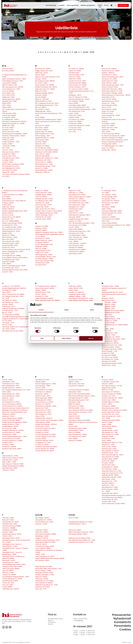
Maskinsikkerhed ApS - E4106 (111, 313)
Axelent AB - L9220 (8, 172)
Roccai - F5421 (73, 426)
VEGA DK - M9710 (41, 544)
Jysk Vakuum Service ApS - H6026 (13, 331)
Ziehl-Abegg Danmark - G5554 (78, 534)
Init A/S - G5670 (107, 215)
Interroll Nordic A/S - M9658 (111, 219)
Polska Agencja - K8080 (43, 422)
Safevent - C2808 (107, 384)
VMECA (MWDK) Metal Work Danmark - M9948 (50, 558)
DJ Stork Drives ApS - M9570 (111, 134)
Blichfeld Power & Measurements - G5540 (48, 119)
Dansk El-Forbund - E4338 (110, 87)
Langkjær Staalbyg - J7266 (77, 296)
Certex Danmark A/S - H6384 (77, 85)
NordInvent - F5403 (8, 416)
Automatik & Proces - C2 (10, 158)
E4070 (17, 402)
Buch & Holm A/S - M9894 (44, 162)
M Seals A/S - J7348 (108, 353)
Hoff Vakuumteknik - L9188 (77, 235)
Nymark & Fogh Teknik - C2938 (12, 449)
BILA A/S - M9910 (41, 107)
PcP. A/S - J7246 (40, 388)
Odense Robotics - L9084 (10, 456)
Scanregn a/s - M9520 (109, 406)
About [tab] (92, 310)
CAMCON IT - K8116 (75, 79)
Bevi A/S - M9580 (41, 97)
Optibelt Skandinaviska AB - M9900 (13, 466)
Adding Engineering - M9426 (11, 99)
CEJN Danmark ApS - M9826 (77, 83)
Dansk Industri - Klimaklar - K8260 (112, 93)
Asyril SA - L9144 (7, 150)
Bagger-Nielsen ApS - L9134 (44, 71)
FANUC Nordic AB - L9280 (44, 193)
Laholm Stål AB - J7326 (76, 288)
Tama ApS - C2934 (8, 518)
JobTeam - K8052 (8, 304)
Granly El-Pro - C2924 (42, 253)
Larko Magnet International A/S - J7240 (81, 298)
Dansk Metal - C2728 (108, 97)
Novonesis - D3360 (8, 445)
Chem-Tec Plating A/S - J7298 (78, 97)
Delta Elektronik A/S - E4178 (110, 101)
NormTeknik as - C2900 (9, 435)
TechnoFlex (6, 528)
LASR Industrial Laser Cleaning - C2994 (81, 300)
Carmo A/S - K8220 (74, 77)
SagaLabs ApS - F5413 (109, 388)
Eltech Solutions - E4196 (10, 237)
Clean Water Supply (75, 105)
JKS (3, 298)
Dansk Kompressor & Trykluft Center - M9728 (116, 95)
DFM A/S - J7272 (107, 117)
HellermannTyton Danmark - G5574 (79, 215)
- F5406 (110, 422)
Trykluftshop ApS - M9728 (10, 589)
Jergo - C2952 (6, 292)
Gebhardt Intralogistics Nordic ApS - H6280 (49, 232)
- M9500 (50, 398)
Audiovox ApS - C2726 (9, 156)
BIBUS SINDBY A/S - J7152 (43, 101)
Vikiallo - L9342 (40, 554)
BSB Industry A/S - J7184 (43, 160)
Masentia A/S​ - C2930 (108, 304)
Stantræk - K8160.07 (108, 483)
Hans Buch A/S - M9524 (76, 199)
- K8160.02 (111, 73)
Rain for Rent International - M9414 (79, 394)
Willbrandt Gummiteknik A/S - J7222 (46, 585)
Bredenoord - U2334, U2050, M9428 (46, 152)
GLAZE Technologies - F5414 (44, 245)
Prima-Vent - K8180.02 (42, 430)
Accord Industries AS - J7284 (11, 89)
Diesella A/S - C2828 (108, 130)
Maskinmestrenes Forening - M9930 (113, 311)
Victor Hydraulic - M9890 (43, 548)
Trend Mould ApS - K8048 (10, 581)
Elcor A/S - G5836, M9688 (10, 221)
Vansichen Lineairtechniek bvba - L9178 (47, 540)
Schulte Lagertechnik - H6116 (111, 412)
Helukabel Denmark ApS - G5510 (79, 219)
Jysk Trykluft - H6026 (9, 329)
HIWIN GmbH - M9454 (75, 229)
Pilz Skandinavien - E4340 (43, 400)
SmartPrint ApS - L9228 (109, 449)
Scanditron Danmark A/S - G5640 (112, 398)
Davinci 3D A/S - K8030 (109, 99)
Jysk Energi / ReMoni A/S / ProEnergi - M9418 (16, 327)
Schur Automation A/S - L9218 (111, 416)
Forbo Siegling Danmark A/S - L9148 (46, 213)
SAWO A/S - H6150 (107, 390)
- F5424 (11, 573)
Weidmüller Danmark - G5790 (44, 573)
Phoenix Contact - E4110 (43, 396)
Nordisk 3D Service (8, 424)
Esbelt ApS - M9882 (8, 262)
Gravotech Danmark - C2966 (44, 259)
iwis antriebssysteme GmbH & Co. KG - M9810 (116, 225)
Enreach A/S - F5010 (8, 247)
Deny (42, 338)
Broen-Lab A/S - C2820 (43, 154)
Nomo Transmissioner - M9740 (12, 404)
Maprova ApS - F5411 (108, 300)
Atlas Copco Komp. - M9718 (11, 152)
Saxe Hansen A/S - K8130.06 (111, 392)
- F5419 (14, 462)
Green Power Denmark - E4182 (45, 261)
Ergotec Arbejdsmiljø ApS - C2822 (13, 252)
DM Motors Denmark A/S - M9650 (112, 138)
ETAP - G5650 (6, 264)
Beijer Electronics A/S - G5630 (45, 89)
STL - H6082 (106, 491)
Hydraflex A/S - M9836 (76, 247)
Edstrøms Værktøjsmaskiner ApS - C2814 (15, 211)
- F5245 (45, 524)
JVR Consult (6, 323)
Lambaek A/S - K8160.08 (76, 292)
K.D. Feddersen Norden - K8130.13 (46, 286)
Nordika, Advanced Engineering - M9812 (15, 422)
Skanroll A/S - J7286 (108, 445)
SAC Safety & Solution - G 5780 (112, 386)
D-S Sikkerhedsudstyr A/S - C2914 (112, 146)
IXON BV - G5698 (107, 227)
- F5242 (51, 575)
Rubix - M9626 (73, 439)
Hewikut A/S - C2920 (75, 221)
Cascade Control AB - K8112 (77, 81)
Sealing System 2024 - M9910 (111, 420)
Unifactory (39, 524)
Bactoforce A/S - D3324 (43, 69)
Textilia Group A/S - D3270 (11, 562)
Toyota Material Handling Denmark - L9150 (16, 577)
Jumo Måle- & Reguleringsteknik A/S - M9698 (16, 317)
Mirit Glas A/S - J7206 (108, 335)
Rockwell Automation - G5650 (78, 428)
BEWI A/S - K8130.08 (42, 99)
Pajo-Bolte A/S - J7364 (42, 380)
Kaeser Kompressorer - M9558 (45, 288)
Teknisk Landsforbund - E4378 (12, 534)
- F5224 (113, 365)
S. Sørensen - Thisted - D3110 (110, 382)
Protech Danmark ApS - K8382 (45, 449)
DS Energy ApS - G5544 (109, 144)
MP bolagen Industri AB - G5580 (112, 349)
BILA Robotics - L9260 (42, 109)
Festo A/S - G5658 (41, 197)
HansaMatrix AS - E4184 (76, 207)
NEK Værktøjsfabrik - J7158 (11, 386)
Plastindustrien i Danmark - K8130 (46, 406)
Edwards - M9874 (7, 213)
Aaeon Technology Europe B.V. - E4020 (14, 79)
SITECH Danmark (107, 489)
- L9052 (24, 437)
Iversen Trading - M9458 (109, 223)
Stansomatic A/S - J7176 (109, 481)
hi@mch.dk (80, 620)
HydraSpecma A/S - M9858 (77, 250)
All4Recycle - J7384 (8, 126)
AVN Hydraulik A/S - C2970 (10, 166)
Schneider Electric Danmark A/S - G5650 (114, 410)
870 (18, 158)
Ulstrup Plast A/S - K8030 (43, 520)
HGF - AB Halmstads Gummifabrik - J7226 (81, 223)
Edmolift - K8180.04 (8, 209)
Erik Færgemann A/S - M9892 (11, 256)
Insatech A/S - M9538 (109, 217)
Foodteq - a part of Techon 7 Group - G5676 (49, 211)
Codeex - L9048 (73, 113)
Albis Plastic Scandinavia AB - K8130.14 (14, 122)
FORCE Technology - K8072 (44, 215)
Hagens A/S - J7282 (75, 191)
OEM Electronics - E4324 (10, 460)
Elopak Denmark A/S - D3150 (11, 231)
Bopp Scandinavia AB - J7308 (45, 134)
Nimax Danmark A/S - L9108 (11, 396)
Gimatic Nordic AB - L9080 (44, 240)
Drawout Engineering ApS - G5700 (112, 142)
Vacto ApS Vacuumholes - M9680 (46, 534)
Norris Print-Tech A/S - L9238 (11, 439)
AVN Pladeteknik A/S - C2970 (11, 168)
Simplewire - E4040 (108, 437)
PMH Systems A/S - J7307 (43, 414)
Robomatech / (73, 420)
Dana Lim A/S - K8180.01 (109, 69)
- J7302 (10, 272)
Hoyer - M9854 (73, 241)
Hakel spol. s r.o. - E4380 (76, 193)
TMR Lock (5, 573)
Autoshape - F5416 (8, 160)
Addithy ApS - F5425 (8, 97)
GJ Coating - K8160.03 (42, 242)
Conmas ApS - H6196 (75, 124)
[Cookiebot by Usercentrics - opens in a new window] (95, 304)
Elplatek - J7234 (7, 233)
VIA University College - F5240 (45, 546)
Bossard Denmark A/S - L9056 (45, 138)
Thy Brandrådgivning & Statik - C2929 (14, 565)
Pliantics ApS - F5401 (42, 408)
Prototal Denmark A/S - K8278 (45, 451)
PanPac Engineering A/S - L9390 (46, 384)
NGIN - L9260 (6, 392)
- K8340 (78, 530)
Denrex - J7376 (106, 107)
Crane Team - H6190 (75, 130)
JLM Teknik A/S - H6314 (9, 300)
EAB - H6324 (6, 197)
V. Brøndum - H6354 (41, 530)
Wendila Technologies (42, 575)
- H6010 (117, 347)
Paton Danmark (40, 386)
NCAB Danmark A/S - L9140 (11, 384)
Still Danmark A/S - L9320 (110, 487)
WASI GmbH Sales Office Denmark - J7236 (48, 569)
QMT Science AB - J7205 (76, 384)
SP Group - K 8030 (108, 380)
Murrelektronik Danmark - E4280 (112, 363)
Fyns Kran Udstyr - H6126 (43, 219)
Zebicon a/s (72, 530)
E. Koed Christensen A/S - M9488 (12, 195)
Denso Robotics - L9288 (109, 109)
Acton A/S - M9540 (8, 91)
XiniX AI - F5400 (73, 518)
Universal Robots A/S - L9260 (44, 522)
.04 (51, 392)
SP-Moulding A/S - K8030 (110, 467)
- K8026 (81, 101)
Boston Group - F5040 (42, 140)
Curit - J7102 (72, 132)
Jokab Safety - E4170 (8, 307)
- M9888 (12, 528)
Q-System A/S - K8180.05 (76, 386)
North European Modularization (12, 437)
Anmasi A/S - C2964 (8, 138)
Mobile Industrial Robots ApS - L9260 (113, 339)
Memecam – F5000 (108, 298)
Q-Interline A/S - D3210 (76, 380)
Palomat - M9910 (40, 382)
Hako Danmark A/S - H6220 (77, 195)
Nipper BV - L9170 (8, 398)
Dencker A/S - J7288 (108, 103)
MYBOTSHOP (106, 365)
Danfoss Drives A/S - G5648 (110, 71)
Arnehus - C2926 (7, 144)
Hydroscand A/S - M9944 (76, 252)
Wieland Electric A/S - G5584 (44, 581)
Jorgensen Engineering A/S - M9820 (13, 309)
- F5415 (12, 382)
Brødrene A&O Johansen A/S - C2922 (47, 158)
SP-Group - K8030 (108, 463)
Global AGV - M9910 (41, 247)
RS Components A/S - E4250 (77, 437)
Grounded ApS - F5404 (42, 263)
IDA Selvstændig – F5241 (109, 197)
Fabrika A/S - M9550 (42, 191)
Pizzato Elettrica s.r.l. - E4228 (44, 402)
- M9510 (115, 459)
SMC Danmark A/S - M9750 (110, 451)
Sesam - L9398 (106, 424)
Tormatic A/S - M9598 (9, 575)
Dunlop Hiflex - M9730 (109, 150)
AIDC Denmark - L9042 (9, 113)
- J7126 (7, 298)
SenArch (104, 422)
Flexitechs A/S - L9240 (42, 203)
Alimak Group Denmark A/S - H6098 (13, 124)
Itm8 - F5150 (105, 221)
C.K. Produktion (73, 101)
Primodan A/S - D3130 (42, 432)
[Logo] (11, 5)
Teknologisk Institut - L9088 (11, 538)
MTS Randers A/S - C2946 (110, 359)
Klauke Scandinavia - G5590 (44, 298)
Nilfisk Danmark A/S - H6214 (11, 394)
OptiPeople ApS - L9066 (10, 468)
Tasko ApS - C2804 (8, 520)
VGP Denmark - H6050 (42, 560)
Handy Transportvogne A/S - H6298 (80, 197)
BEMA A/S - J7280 (41, 91)
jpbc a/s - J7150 (7, 313)
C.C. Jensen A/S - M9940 (76, 69)
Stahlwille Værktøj (107, 475)
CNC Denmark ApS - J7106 (77, 111)
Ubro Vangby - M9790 (42, 518)
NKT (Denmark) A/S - (9, 402)
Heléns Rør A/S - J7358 (76, 213)
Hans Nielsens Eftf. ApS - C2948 (79, 203)
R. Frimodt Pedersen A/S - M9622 (79, 390)
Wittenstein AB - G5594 (42, 587)
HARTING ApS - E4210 (75, 209)
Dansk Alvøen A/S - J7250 (110, 81)
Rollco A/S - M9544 (74, 432)
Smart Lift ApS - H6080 (109, 447)
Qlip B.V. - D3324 (74, 382)
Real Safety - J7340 (75, 402)
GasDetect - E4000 (41, 228)
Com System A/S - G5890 (76, 119)
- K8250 (108, 441)
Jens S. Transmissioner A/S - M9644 (13, 294)
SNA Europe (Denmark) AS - (110, 455)
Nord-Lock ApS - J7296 (9, 428)
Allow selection (66, 338)
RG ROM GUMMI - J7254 (76, 408)
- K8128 (17, 424)
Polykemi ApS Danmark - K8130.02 (46, 424)
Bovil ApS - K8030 (41, 142)
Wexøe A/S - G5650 (41, 577)
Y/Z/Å (92, 52)
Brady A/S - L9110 (41, 144)
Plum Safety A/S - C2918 (43, 412)
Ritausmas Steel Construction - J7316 (80, 412)
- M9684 (13, 83)
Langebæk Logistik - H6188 (77, 294)
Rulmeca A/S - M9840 (75, 441)
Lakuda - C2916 (73, 290)
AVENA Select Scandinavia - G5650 (13, 164)
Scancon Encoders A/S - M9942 (111, 394)
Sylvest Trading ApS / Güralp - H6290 (113, 504)
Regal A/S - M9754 (74, 404)
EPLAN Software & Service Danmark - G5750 (16, 250)
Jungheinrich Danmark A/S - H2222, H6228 (15, 319)
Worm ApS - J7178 (41, 589)
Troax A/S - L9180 (8, 585)
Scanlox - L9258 (107, 404)
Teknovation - (6, 560)
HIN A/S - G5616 (74, 227)
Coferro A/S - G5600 (75, 115)
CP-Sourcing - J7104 (75, 128)
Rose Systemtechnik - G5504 (78, 435)
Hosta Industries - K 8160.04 (77, 243)
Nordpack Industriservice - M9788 (13, 430)
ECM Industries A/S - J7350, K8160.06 (14, 201)
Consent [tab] (41, 310)
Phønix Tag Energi (41, 398)
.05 (25, 288)
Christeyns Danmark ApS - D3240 (79, 99)
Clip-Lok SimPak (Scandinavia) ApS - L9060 (82, 109)
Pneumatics (39, 394)
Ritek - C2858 (73, 414)
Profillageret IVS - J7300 (43, 443)
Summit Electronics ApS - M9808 (112, 497)
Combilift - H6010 (74, 117)
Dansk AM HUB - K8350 (109, 83)
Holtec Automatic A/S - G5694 (78, 237)
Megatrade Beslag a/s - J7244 (111, 319)
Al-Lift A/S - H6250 (8, 128)
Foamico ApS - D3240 (42, 207)
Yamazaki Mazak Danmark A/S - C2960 (80, 522)
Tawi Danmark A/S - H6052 (10, 522)
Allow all (91, 338)
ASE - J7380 (6, 148)
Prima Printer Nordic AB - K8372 (45, 428)
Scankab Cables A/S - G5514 (110, 402)
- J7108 (115, 351)
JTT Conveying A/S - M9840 (11, 315)
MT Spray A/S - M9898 (109, 355)
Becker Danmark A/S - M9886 (45, 85)
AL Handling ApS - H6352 (10, 119)
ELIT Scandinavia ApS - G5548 (12, 227)
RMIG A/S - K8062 (74, 418)
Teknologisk (6, 540)
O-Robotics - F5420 (8, 470)
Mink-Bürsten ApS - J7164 (110, 333)
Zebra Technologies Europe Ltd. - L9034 (81, 532)
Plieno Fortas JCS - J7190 (43, 410)
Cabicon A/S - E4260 (75, 71)
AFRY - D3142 (6, 105)
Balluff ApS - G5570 (42, 73)
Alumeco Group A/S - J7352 (11, 132)
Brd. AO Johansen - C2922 (43, 148)
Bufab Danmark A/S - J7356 (44, 164)
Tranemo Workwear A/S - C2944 (12, 579)
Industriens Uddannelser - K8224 (112, 211)
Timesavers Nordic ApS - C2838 (12, 567)
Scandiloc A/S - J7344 (108, 396)
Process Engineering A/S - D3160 (45, 435)
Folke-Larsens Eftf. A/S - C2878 (45, 209)
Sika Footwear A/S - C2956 (110, 435)
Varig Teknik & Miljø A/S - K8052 (45, 542)
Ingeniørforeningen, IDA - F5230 (112, 213)
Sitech (104, 441)
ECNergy (5, 203)
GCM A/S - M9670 (41, 230)
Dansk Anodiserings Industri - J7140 (113, 85)
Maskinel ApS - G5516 (109, 307)
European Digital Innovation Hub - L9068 (15, 270)
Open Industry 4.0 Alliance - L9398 (13, 464)
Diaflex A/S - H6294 (108, 126)
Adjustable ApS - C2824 (9, 101)
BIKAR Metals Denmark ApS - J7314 (46, 105)
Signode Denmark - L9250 (110, 430)
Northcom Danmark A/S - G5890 (12, 441)
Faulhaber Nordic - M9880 (44, 195)
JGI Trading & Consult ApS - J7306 (13, 296)
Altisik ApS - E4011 (8, 130)
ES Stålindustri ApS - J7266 (11, 260)
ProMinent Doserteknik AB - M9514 (46, 447)
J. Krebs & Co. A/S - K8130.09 (11, 286)
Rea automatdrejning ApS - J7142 (79, 400)
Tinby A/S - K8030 (8, 571)
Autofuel (5, 162)
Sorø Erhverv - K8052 (108, 461)
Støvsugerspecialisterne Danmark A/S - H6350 (116, 495)
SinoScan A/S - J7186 (108, 439)
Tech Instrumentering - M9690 (12, 526)
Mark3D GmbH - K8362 (109, 302)
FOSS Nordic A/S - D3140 (43, 217)
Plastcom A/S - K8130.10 (43, 404)
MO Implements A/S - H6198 (111, 337)
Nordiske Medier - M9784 (10, 426)
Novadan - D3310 (7, 443)
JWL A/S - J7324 (7, 325)
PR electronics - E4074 (42, 426)
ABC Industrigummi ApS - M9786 (13, 87)
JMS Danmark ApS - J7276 (10, 302)
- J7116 (12, 323)
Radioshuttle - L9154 (75, 392)
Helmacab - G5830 (75, 217)
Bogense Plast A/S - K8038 (44, 132)
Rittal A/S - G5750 (74, 416)
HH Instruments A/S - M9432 (77, 225)
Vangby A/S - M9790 (42, 538)
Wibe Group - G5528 (42, 579)
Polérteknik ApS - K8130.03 (44, 418)
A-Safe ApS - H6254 (9, 146)
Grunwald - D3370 (41, 265)
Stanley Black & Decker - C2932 (111, 477)
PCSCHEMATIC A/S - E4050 (44, 390)
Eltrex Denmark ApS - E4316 (11, 241)
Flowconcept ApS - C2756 (43, 205)
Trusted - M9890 (7, 587)
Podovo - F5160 (40, 416)
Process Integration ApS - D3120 (45, 437)
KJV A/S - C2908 (41, 294)
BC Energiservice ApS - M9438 (45, 81)
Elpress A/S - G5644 (8, 235)
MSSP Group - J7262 (108, 309)
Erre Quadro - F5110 (8, 254)
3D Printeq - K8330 (8, 71)
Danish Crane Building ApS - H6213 (113, 77)
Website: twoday (127, 642)
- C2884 (48, 386)
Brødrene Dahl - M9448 (42, 156)
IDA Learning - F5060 (108, 199)
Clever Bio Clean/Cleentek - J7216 (79, 107)
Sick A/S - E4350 (107, 428)
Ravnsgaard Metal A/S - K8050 (78, 398)
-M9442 (83, 105)
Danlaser (104, 73)
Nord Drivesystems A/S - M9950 (12, 406)
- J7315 (57, 77)
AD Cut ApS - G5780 (8, 95)
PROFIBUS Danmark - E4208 (44, 441)
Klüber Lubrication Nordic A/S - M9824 (47, 300)
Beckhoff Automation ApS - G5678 (46, 87)
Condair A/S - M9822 (75, 122)
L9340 (46, 536)
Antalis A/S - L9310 (8, 140)
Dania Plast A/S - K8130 (109, 75)
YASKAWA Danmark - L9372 (77, 524)
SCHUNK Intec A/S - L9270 (110, 414)
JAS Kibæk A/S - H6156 (9, 290)
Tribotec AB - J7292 (8, 583)
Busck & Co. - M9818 (42, 168)
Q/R (76, 52)
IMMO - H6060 (106, 209)
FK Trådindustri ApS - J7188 (44, 201)
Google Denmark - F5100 (43, 251)
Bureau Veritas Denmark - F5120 (45, 166)
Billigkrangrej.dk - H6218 (43, 111)
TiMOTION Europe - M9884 (11, 569)
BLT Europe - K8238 (42, 128)
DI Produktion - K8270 (108, 124)
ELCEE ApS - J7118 (8, 219)
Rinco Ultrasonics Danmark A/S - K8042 (81, 410)
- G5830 (11, 203)
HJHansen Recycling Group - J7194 (79, 231)
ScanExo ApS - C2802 (109, 400)
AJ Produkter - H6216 (9, 117)
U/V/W (86, 52)
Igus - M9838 (106, 205)
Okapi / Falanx (7, 462)
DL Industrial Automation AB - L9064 (113, 136)
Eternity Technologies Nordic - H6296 (14, 266)
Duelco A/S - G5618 (108, 148)
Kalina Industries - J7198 (43, 292)
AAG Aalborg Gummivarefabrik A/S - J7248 (82, 540)
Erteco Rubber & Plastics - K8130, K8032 (15, 258)
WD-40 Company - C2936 (43, 571)
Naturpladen (6, 382)
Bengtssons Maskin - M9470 (44, 93)
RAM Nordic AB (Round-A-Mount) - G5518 (82, 396)
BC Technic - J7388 (41, 83)
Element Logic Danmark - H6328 (12, 223)
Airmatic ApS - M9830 (9, 115)
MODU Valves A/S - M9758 (110, 343)
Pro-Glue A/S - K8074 (42, 445)
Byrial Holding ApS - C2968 (44, 170)
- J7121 (116, 453)
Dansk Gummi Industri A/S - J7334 (112, 91)
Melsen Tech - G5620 (108, 323)
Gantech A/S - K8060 (42, 226)
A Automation (6, 83)
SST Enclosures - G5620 (109, 469)
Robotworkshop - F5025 (76, 430)
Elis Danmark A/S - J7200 (10, 225)
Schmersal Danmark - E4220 (110, 408)
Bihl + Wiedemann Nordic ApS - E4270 (47, 103)
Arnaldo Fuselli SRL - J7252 (11, 142)
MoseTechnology (107, 351)
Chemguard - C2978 (75, 95)
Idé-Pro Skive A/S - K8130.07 (111, 201)
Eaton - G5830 (7, 199)
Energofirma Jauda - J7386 (10, 243)
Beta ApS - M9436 (41, 95)
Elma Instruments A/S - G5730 (11, 229)
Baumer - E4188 (40, 75)
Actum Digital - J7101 (8, 93)
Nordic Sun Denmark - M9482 (11, 420)
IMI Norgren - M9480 (108, 207)
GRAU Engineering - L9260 (44, 255)
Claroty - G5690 (73, 103)
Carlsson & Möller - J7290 (76, 75)
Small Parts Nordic (108, 453)
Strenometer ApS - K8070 (110, 493)
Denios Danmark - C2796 (109, 105)
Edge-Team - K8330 (8, 207)
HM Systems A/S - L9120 (76, 233)
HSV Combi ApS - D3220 (76, 245)
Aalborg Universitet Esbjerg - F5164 (79, 538)
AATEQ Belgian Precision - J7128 (12, 81)
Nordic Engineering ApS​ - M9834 (12, 418)
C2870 (13, 560)
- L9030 (10, 162)
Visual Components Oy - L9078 (45, 556)
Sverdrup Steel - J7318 (109, 502)
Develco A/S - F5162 (108, 111)
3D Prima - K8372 (8, 69)
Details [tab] (66, 310)
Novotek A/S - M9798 (9, 447)
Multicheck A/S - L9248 (109, 361)
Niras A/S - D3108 (8, 400)
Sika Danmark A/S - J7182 (110, 432)
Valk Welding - (40, 536)
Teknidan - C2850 (8, 532)
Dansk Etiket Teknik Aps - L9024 (112, 89)
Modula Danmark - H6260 (110, 341)
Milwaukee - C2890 (108, 329)
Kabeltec (38, 290)
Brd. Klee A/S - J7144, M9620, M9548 (47, 150)
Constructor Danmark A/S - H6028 (79, 126)
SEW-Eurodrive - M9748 (109, 426)
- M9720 (46, 394)
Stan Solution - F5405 (108, 479)
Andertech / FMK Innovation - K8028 (13, 136)
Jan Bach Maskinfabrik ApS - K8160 (13, 288)
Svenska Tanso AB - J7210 (110, 499)
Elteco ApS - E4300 (8, 239)
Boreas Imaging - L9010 (43, 136)
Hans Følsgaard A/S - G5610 (77, 201)
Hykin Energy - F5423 (75, 254)
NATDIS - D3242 (7, 380)
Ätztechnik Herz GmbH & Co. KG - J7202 (81, 542)
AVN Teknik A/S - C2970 (10, 170)
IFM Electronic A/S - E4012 (110, 203)
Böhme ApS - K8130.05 (42, 172)
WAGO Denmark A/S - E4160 (44, 567)
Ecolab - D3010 (7, 205)
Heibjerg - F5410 (74, 211)
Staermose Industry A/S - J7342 (111, 471)
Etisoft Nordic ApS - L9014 (10, 268)
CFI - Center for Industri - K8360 (78, 89)
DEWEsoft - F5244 (107, 113)
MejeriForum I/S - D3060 (110, 321)
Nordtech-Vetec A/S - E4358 (11, 432)
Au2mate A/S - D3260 (9, 154)
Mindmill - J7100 (106, 331)
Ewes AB (5, 272)
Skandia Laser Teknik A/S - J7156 (112, 443)
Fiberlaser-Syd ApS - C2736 (44, 199)
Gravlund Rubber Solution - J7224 (45, 257)
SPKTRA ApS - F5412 (108, 465)
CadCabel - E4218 (74, 73)
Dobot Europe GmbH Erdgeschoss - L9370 (115, 140)
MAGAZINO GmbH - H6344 (110, 286)
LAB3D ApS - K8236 (75, 286)
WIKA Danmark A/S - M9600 (44, 583)
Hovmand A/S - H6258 (75, 239)
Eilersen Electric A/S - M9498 (11, 217)
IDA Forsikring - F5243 (109, 195)
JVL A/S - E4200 (7, 321)
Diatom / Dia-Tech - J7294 (110, 128)
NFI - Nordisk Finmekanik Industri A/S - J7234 (16, 390)
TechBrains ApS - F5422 (9, 524)
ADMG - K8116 (6, 103)
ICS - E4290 (105, 193)
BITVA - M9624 (40, 117)
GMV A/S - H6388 (41, 249)
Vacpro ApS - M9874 (42, 532)
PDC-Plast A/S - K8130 (42, 392)
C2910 (121, 455)
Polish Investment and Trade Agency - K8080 (49, 420)
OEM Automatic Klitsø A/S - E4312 (13, 458)
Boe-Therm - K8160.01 (42, 130)
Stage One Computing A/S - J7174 (112, 473)
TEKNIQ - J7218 (7, 536)
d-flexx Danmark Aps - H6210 (111, 115)
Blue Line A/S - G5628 (42, 126)
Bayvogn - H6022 (41, 79)
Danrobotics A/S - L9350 (109, 79)
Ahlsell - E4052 (7, 107)
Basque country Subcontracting (45, 77)
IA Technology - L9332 (109, 191)
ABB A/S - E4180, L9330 (9, 85)
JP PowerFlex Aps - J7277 (10, 311)
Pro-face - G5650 (41, 439)
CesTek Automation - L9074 (77, 87)
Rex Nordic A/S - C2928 (76, 406)
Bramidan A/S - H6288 (42, 146)
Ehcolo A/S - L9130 (8, 215)
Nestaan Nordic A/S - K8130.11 (12, 388)
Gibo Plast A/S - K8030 (42, 238)
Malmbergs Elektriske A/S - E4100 (112, 292)
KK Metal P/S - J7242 (42, 296)
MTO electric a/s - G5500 (110, 357)
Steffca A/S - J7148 (108, 485)
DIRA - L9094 (106, 132)
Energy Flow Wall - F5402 (10, 245)
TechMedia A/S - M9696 (10, 530)
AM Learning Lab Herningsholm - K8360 (15, 134)
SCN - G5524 (106, 418)
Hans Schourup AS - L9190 (77, 205)
